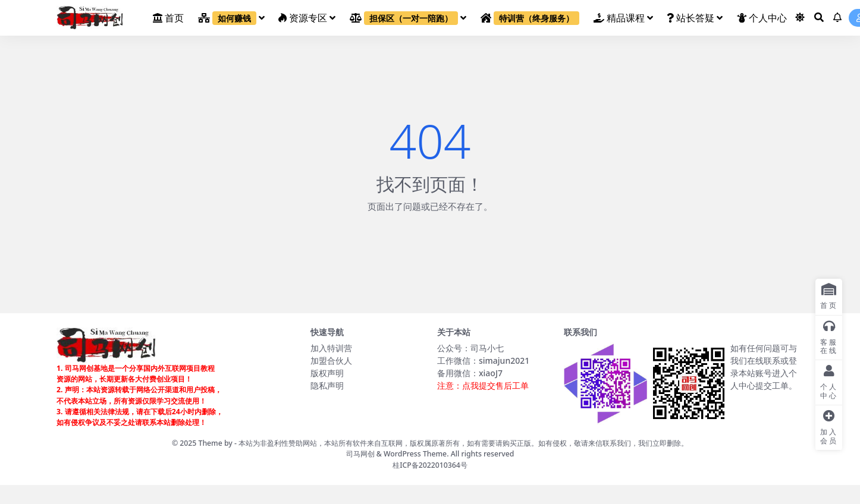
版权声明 (327, 373)
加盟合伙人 (331, 360)
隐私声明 (327, 385)
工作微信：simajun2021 (483, 360)
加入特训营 (331, 348)
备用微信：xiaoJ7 (470, 373)
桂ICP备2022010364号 (430, 465)
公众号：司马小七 (470, 348)
